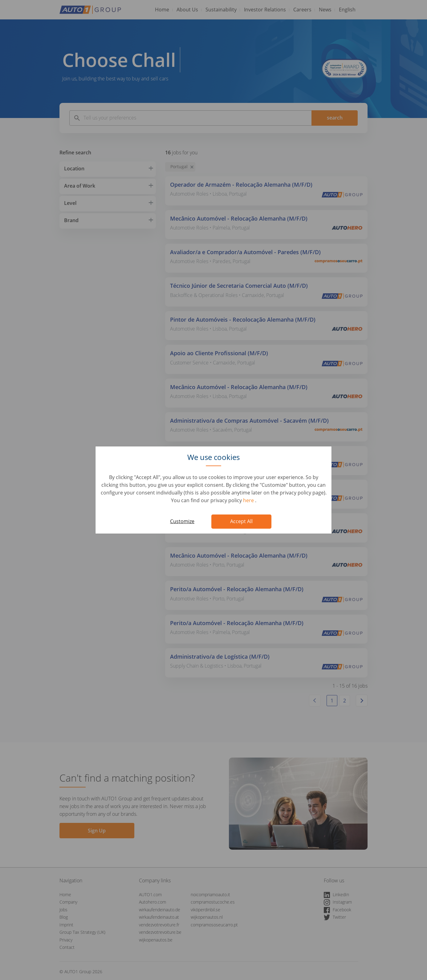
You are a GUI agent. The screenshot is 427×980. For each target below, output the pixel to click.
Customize (182, 521)
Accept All (241, 521)
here (249, 500)
